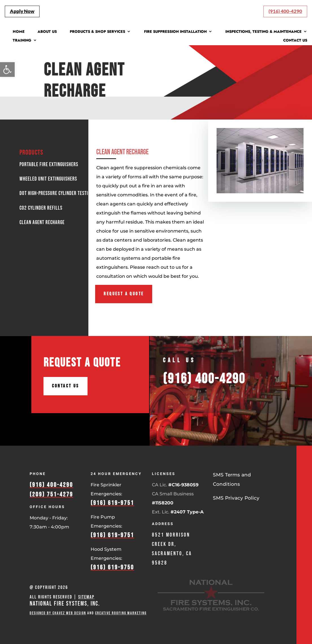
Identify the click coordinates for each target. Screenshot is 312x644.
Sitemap (86, 597)
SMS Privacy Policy (236, 498)
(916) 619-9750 (112, 568)
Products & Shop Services (97, 32)
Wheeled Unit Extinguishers (48, 179)
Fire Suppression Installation (175, 32)
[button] (7, 70)
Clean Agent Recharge (87, 81)
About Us (47, 32)
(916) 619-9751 (112, 503)
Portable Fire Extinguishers (49, 165)
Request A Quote (124, 294)
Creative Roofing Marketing (121, 613)
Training (22, 41)
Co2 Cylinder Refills (41, 208)
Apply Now (22, 11)
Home (19, 32)
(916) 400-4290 (285, 11)
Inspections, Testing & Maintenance (263, 32)
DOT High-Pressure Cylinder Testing (56, 193)
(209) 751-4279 (51, 495)
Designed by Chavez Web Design (58, 613)
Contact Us (295, 41)
